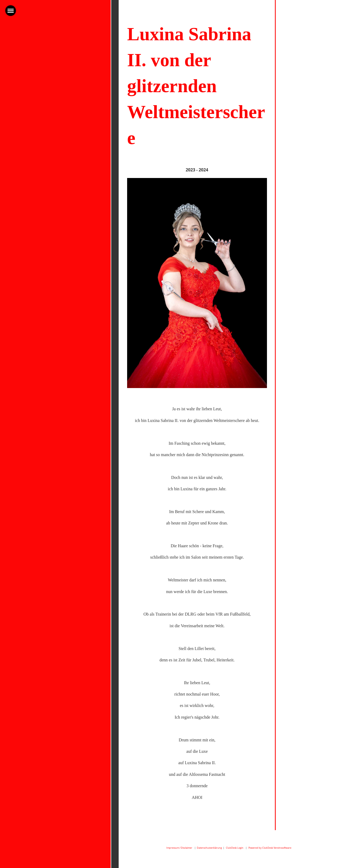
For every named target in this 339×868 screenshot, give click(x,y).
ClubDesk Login (235, 848)
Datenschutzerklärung (209, 848)
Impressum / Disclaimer (179, 848)
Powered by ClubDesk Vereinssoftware (270, 848)
